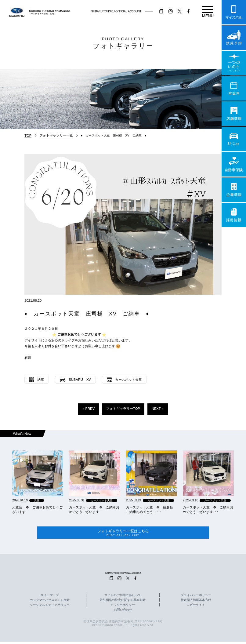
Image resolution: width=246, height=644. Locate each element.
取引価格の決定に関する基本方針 (123, 602)
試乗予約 (234, 38)
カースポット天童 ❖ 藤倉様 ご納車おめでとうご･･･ (151, 509)
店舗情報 (234, 114)
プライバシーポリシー (196, 598)
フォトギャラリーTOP (123, 409)
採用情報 (234, 215)
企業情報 (234, 190)
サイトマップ (50, 598)
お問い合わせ (123, 612)
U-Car (234, 139)
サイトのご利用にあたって (123, 598)
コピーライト (196, 607)
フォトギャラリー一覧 (56, 135)
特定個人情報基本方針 (196, 602)
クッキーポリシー (123, 607)
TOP (28, 136)
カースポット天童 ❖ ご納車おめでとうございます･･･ (208, 509)
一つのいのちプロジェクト (234, 63)
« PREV (89, 409)
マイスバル (234, 12)
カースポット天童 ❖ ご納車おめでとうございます (94, 509)
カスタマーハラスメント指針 (50, 602)
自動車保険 (234, 164)
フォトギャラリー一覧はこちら (123, 534)
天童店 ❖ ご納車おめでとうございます (37, 509)
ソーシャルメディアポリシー (50, 607)
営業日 (234, 88)
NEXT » (158, 409)
